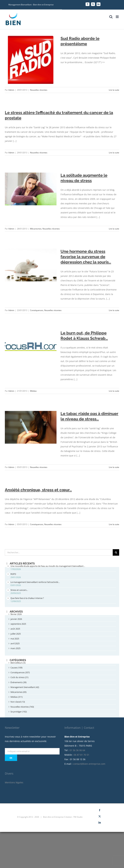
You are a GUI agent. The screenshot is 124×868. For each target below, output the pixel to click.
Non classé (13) (18, 702)
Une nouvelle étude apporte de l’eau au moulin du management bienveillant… (48, 566)
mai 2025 (15, 639)
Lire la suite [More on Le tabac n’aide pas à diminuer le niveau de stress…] (114, 467)
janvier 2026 (16, 619)
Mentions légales (14, 782)
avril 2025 (15, 643)
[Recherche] (116, 552)
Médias (33, 391)
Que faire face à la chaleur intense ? (27, 598)
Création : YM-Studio (73, 817)
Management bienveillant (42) (25, 687)
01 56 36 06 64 (77, 750)
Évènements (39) (18, 682)
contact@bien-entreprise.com (89, 764)
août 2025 (15, 629)
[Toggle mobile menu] (117, 17)
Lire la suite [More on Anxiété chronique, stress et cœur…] (114, 524)
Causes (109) (16, 668)
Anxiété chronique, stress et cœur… (38, 490)
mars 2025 (15, 648)
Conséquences (37, 310)
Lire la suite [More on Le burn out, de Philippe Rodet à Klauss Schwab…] (114, 391)
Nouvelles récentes (39, 90)
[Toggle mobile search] (111, 17)
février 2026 (16, 614)
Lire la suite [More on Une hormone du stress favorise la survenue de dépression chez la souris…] (114, 310)
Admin (11, 90)
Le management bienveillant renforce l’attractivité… (35, 582)
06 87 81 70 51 (82, 755)
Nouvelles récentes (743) (22, 707)
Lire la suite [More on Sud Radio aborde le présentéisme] (114, 90)
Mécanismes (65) (18, 692)
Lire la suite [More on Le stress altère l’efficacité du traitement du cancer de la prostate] (114, 153)
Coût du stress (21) (19, 677)
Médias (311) (17, 697)
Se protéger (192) (19, 712)
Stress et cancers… (19, 590)
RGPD (13, 574)
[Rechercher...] (59, 552)
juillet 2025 (16, 634)
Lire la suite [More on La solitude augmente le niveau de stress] (114, 229)
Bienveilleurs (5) (18, 663)
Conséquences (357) (20, 672)
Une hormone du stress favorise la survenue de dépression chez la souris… (86, 257)
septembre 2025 (18, 624)
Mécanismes (36, 229)
